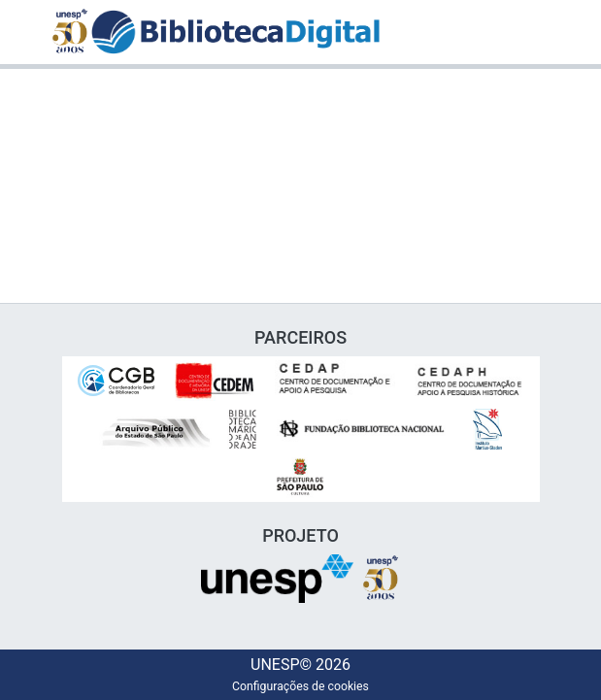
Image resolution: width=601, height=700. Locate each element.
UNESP (272, 665)
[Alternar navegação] (537, 32)
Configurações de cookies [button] (300, 686)
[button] (235, 32)
